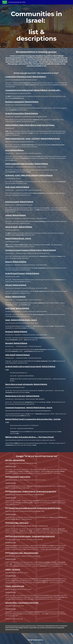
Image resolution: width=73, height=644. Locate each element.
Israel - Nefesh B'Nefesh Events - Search (21, 320)
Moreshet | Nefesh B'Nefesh (16, 343)
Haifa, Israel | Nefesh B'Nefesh (17, 187)
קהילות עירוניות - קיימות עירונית (20, 477)
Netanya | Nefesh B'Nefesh (16, 262)
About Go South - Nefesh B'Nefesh (19, 227)
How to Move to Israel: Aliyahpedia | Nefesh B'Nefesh (26, 384)
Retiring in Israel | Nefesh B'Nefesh (19, 202)
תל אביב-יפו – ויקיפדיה (13, 569)
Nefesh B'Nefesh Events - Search (18, 238)
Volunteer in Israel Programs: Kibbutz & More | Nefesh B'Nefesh (31, 250)
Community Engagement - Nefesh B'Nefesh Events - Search (29, 408)
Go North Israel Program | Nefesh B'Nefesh (22, 273)
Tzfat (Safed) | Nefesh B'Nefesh (17, 355)
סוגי (22, 619)
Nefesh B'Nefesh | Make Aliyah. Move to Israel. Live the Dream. (30, 125)
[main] (37, 26)
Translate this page (11, 466)
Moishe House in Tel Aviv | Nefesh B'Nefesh (22, 396)
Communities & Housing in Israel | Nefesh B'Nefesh (26, 77)
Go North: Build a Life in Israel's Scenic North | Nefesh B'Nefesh (30, 367)
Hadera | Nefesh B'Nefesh (15, 297)
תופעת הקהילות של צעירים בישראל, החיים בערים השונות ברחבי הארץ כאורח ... (36, 508)
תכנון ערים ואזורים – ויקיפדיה (15, 586)
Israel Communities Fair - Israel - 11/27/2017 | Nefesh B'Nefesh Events (33, 139)
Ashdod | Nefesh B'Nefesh (16, 215)
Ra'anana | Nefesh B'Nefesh (16, 332)
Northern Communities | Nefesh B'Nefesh (22, 102)
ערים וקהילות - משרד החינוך (19, 523)
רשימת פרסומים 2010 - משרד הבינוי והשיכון (24, 553)
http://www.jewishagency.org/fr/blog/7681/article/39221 (21, 626)
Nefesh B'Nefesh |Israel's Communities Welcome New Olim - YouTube (33, 419)
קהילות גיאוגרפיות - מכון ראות (15, 460)
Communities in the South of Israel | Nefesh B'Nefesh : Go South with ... (33, 90)
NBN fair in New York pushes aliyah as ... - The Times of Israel (29, 437)
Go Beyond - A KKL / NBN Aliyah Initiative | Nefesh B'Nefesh (29, 175)
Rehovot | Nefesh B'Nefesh (16, 285)
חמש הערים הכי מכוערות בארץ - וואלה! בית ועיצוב (22, 603)
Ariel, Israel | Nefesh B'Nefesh (17, 308)
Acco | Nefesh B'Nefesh (14, 150)
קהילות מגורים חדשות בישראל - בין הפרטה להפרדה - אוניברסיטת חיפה (33, 491)
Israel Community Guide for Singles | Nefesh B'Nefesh (27, 164)
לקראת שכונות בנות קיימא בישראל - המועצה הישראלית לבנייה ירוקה (32, 536)
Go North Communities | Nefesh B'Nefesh (22, 113)
